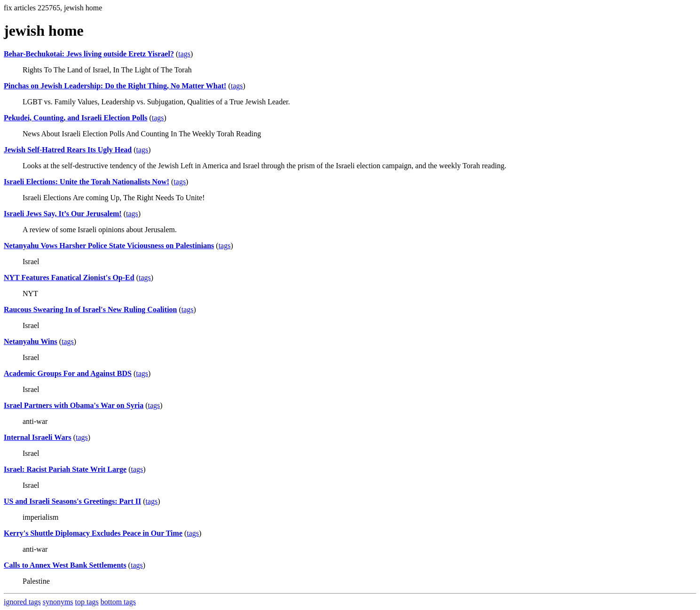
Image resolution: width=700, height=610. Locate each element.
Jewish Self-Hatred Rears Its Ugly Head (68, 150)
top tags (87, 602)
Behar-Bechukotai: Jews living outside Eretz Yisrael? (89, 54)
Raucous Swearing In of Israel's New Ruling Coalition (90, 309)
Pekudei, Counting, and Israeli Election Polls (75, 118)
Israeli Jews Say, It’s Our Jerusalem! (63, 214)
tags (184, 54)
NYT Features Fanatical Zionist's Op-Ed (69, 278)
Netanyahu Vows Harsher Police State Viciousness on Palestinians (109, 246)
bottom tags (118, 602)
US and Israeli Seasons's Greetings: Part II (72, 501)
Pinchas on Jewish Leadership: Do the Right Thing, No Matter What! (115, 86)
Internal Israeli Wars (38, 437)
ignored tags (22, 602)
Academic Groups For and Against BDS (68, 373)
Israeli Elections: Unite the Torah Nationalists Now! (87, 182)
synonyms (58, 602)
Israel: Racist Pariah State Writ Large (65, 469)
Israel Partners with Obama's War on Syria (74, 405)
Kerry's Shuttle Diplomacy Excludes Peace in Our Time (93, 533)
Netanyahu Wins (31, 341)
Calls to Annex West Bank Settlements (65, 565)
